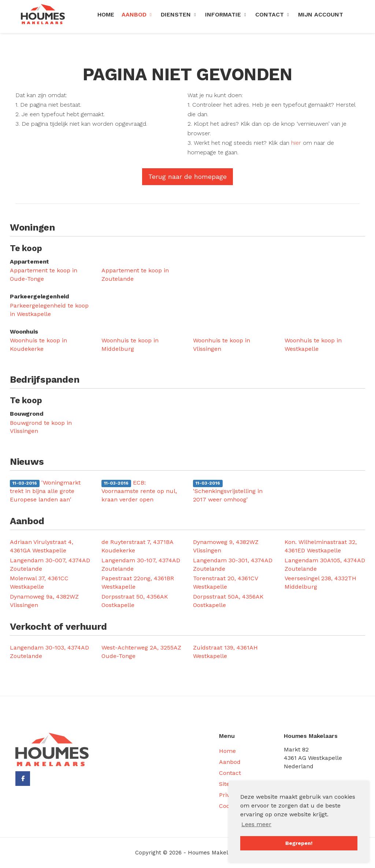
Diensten (179, 14)
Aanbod (138, 14)
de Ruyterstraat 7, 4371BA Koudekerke (137, 546)
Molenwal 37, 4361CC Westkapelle (39, 582)
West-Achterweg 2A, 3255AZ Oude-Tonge (141, 652)
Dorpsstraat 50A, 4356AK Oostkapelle (228, 601)
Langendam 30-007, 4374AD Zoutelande (50, 564)
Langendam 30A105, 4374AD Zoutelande (325, 564)
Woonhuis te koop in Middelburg (130, 345)
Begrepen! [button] (299, 843)
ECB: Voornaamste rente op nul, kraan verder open (139, 491)
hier (296, 143)
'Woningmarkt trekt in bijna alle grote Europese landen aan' (45, 491)
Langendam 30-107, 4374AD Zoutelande (141, 564)
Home (106, 14)
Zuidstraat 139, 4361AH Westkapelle (225, 652)
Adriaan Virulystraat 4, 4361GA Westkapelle (42, 546)
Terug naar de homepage (187, 176)
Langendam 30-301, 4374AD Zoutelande (233, 564)
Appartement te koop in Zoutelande (135, 275)
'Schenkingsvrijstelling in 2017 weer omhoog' (228, 491)
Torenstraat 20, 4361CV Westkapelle (225, 582)
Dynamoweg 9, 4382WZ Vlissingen (226, 546)
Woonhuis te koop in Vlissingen (222, 345)
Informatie (227, 14)
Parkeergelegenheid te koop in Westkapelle (49, 310)
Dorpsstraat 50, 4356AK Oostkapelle (135, 601)
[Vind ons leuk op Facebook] (23, 779)
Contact (273, 14)
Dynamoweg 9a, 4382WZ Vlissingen (44, 601)
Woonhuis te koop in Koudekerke (38, 345)
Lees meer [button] (256, 824)
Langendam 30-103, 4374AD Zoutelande (49, 652)
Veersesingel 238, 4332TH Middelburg (320, 582)
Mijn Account (321, 14)
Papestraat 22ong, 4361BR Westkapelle (138, 582)
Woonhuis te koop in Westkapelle (313, 345)
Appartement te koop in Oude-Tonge (44, 275)
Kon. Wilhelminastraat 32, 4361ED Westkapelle (321, 546)
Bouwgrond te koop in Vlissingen (41, 427)
